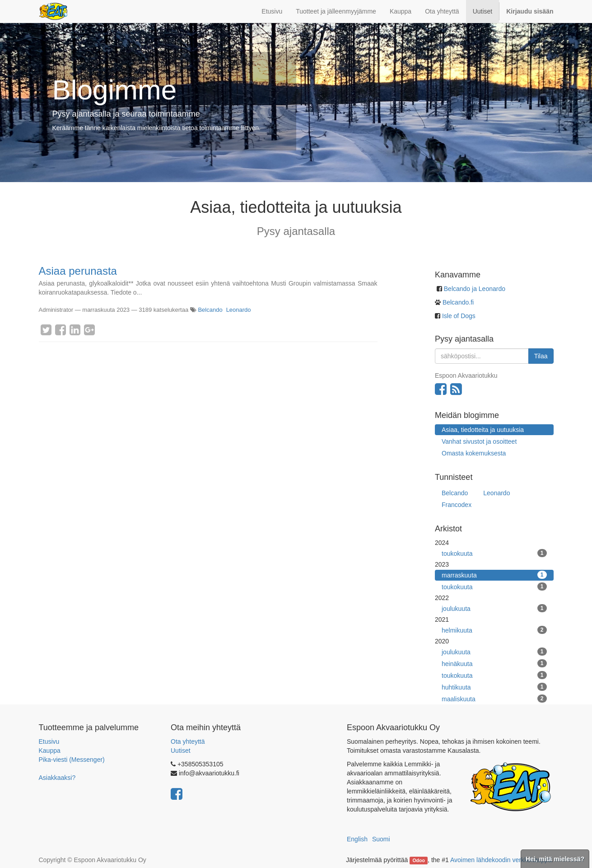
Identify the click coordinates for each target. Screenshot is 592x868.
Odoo (418, 860)
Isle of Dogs (459, 316)
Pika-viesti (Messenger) (72, 760)
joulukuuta (494, 608)
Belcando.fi (457, 302)
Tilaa (541, 356)
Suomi (381, 839)
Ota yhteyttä (188, 741)
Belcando (210, 310)
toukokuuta (494, 553)
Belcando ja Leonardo (475, 289)
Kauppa (50, 751)
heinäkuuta (494, 663)
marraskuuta (494, 575)
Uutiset (181, 751)
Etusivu (49, 741)
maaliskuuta (494, 699)
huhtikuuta (494, 687)
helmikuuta (494, 630)
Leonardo (239, 310)
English (357, 839)
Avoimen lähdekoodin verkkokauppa (501, 860)
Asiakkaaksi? (57, 778)
